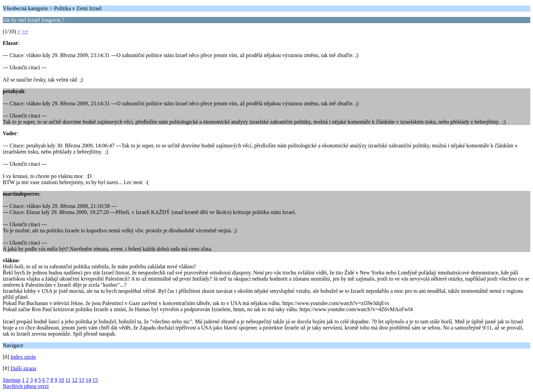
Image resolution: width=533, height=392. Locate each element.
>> (25, 31)
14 (88, 380)
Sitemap (12, 380)
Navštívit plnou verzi (26, 386)
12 (75, 380)
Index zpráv (23, 357)
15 (95, 380)
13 (82, 380)
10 (61, 380)
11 (68, 380)
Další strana (23, 368)
